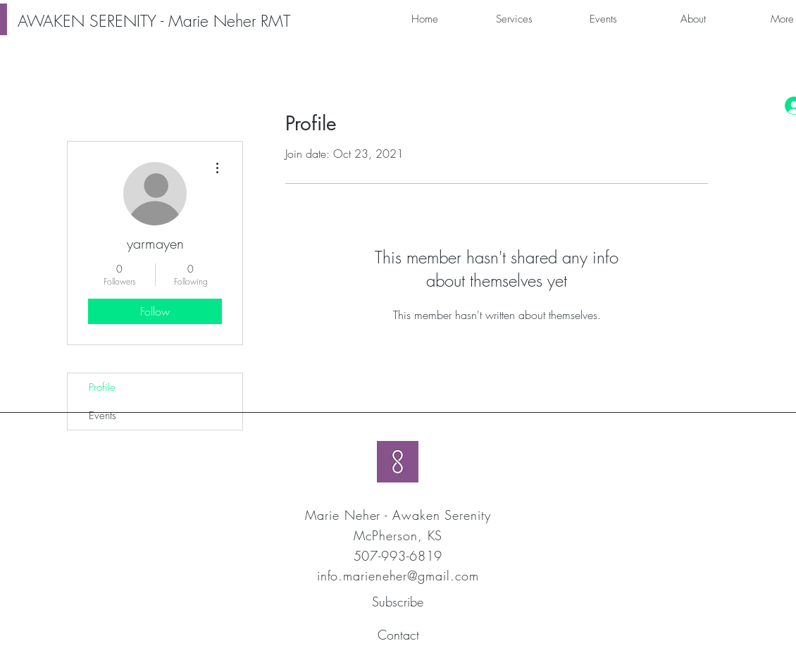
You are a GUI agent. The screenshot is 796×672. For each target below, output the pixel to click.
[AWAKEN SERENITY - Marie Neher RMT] (154, 21)
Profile (102, 387)
